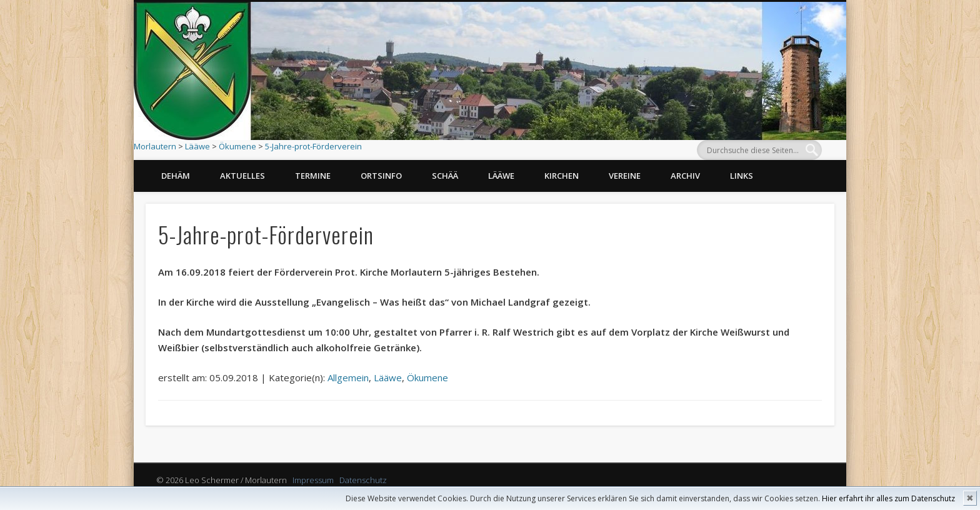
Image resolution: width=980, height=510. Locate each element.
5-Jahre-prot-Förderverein (313, 146)
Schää (445, 176)
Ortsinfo (381, 176)
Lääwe (197, 146)
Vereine (625, 176)
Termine (313, 176)
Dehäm (176, 176)
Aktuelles (242, 176)
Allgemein (348, 377)
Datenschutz (363, 480)
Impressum (313, 480)
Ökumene (237, 146)
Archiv (685, 176)
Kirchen (562, 176)
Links (742, 176)
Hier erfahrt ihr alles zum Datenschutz (888, 498)
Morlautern (155, 146)
